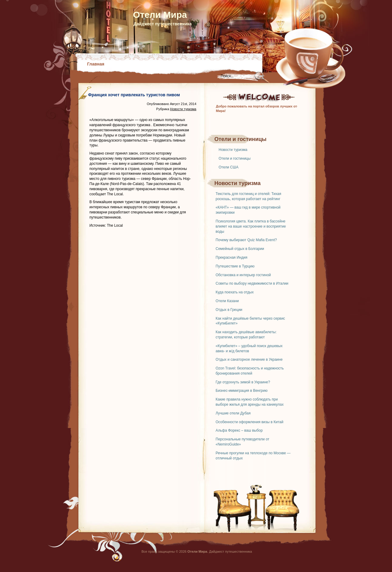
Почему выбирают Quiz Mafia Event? (246, 240)
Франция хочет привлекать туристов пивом (134, 95)
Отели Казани (227, 301)
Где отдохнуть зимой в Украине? (243, 382)
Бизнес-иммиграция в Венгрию (242, 391)
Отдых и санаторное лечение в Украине (249, 359)
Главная (96, 64)
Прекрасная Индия (231, 257)
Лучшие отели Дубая (233, 413)
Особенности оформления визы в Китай (250, 422)
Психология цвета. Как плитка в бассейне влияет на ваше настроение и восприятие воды (251, 226)
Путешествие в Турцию (235, 266)
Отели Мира (160, 15)
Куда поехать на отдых (235, 292)
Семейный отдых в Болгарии (240, 249)
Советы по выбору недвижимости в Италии (252, 283)
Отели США (229, 167)
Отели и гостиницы (235, 158)
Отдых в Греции (229, 310)
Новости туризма (233, 150)
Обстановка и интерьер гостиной (243, 275)
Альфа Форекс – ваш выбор (239, 430)
